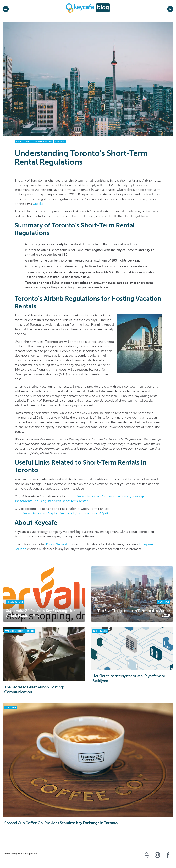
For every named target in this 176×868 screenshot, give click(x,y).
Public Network (57, 544)
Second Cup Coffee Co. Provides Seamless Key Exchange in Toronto (61, 823)
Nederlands (100, 631)
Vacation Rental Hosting (20, 631)
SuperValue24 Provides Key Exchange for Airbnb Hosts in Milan (40, 613)
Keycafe (147, 856)
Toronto (60, 142)
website (38, 204)
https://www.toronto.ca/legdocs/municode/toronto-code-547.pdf (61, 513)
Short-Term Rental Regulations (34, 142)
